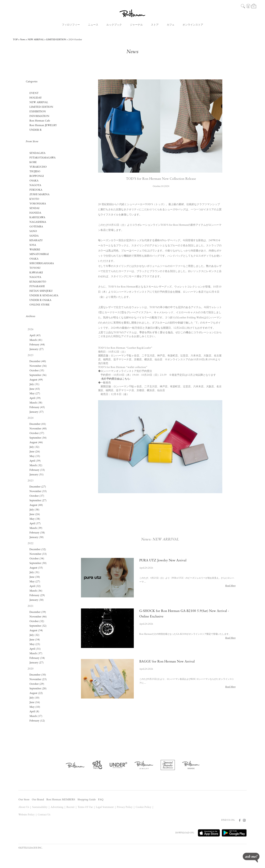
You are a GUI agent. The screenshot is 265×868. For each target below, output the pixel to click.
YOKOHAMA (38, 204)
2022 (31, 543)
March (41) (36, 340)
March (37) (36, 654)
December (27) (38, 487)
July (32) (34, 447)
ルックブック (114, 25)
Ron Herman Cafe (40, 121)
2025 (31, 355)
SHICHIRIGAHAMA (42, 264)
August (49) (36, 380)
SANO (33, 231)
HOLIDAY (36, 98)
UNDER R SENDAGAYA (44, 296)
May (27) (35, 394)
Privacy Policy (125, 807)
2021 (31, 606)
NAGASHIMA (38, 222)
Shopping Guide (87, 800)
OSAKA (34, 181)
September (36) (38, 375)
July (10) (34, 698)
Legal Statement (105, 807)
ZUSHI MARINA (39, 195)
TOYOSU (35, 268)
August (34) (36, 631)
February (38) (37, 533)
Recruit (70, 807)
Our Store (24, 800)
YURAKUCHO (38, 167)
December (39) (38, 612)
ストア (155, 25)
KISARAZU (36, 241)
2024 (31, 418)
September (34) (38, 438)
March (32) (36, 466)
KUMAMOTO (38, 282)
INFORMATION (39, 116)
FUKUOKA (36, 190)
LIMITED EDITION (56, 40)
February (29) (37, 595)
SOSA (33, 245)
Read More (230, 586)
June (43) (35, 389)
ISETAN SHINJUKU (41, 291)
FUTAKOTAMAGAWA (43, 158)
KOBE (33, 162)
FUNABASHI (37, 286)
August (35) (36, 568)
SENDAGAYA (37, 153)
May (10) (35, 707)
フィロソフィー (71, 25)
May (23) (35, 644)
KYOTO (34, 199)
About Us (24, 807)
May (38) (35, 519)
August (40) (36, 505)
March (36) (36, 591)
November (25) (38, 679)
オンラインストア (193, 25)
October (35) (37, 371)
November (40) (38, 429)
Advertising (57, 807)
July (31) (34, 573)
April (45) (35, 336)
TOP (15, 40)
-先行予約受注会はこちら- (116, 379)
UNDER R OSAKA (40, 300)
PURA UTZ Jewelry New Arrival (163, 561)
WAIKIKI (35, 250)
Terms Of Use (85, 807)
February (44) (37, 345)
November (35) (38, 491)
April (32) (35, 586)
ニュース (93, 25)
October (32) (37, 621)
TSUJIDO (35, 172)
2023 (31, 481)
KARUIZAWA (37, 218)
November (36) (38, 366)
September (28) (38, 689)
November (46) (38, 617)
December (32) (38, 550)
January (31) (37, 475)
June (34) (35, 640)
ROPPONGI (37, 176)
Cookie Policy (143, 807)
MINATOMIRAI (39, 254)
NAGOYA (35, 185)
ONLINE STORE (40, 305)
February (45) (37, 407)
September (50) (38, 563)
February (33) (37, 470)
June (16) (35, 702)
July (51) (34, 384)
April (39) (35, 398)
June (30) (35, 577)
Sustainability (40, 807)
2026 (31, 329)
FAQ (101, 800)
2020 (31, 669)
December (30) (38, 675)
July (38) (34, 510)
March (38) (36, 403)
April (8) (34, 712)
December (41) (38, 424)
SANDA (34, 236)
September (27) (38, 501)
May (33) (35, 456)
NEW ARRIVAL (36, 40)
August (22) (36, 693)
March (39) (36, 528)
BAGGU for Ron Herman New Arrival (167, 662)
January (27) (37, 349)
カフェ (171, 25)
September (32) (38, 626)
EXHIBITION (38, 112)
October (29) (37, 684)
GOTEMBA (36, 227)
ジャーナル (136, 25)
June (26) (35, 452)
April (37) (35, 524)
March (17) (36, 716)
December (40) (38, 361)
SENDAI (34, 208)
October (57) (37, 433)
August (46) (36, 443)
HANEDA (35, 213)
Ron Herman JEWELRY (43, 125)
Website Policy (26, 815)
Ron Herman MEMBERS (61, 800)
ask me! (251, 858)
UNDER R (36, 130)
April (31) (35, 649)
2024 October (75, 40)
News (23, 40)
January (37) (37, 412)
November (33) (38, 554)
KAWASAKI (36, 273)
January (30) (37, 537)
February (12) (37, 721)
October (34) (37, 559)
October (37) (37, 496)
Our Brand (38, 800)
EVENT (34, 93)
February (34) (37, 658)
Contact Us (44, 815)
